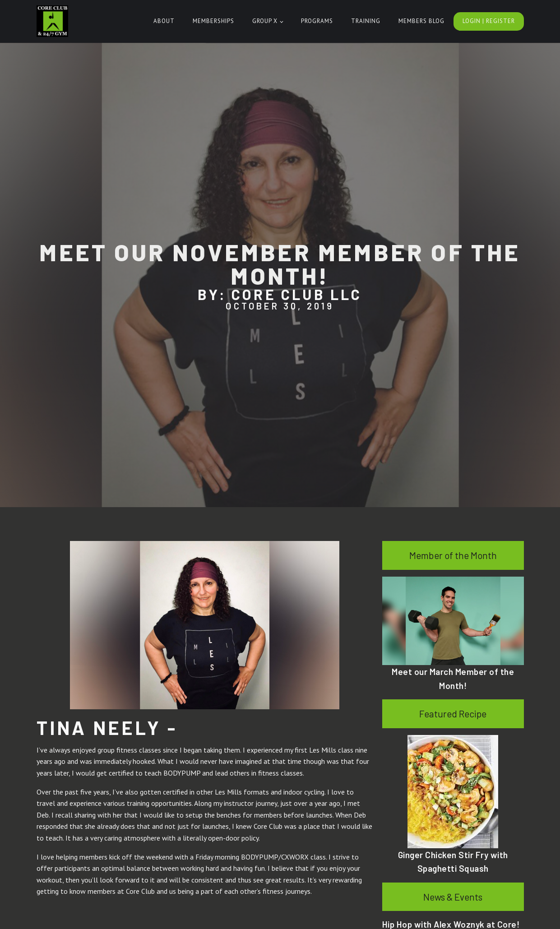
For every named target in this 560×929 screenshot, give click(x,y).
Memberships (213, 21)
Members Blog (421, 21)
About (164, 21)
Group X (265, 21)
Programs (317, 21)
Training (366, 21)
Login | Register (489, 21)
